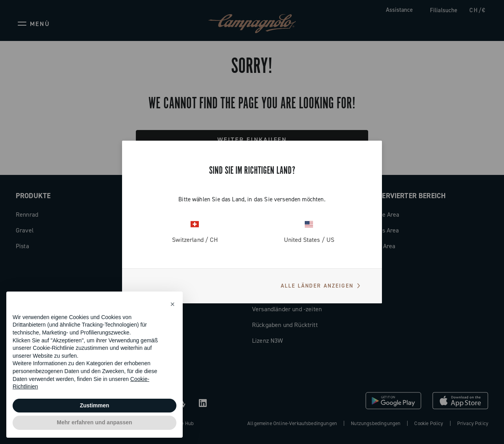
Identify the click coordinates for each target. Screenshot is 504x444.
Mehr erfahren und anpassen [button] (94, 422)
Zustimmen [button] (95, 405)
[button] (172, 304)
